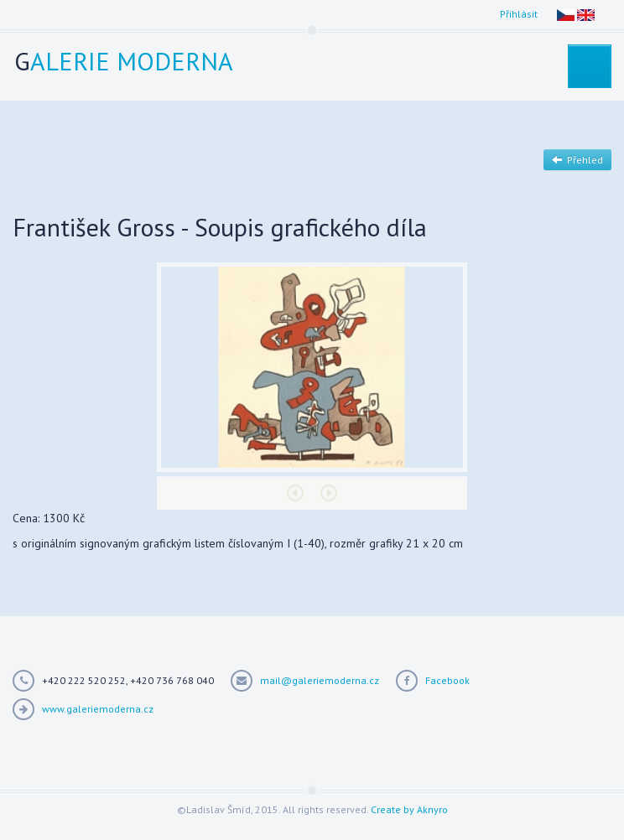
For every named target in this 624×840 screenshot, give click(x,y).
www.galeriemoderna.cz (98, 709)
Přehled (577, 160)
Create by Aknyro (409, 809)
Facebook (447, 680)
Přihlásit (519, 14)
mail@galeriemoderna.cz (320, 680)
